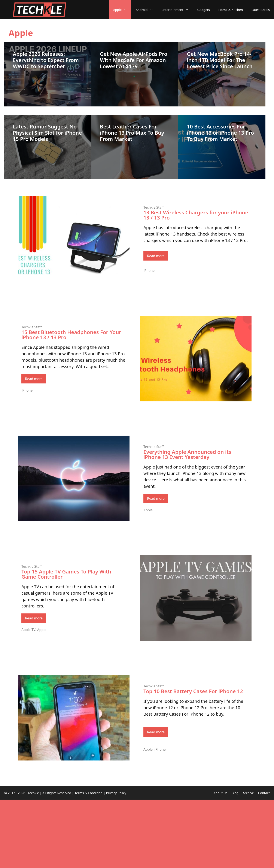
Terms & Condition (89, 793)
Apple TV (28, 630)
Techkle (33, 793)
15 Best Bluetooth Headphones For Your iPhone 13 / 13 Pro (71, 335)
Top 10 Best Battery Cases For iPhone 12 (193, 691)
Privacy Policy (116, 793)
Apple (122, 10)
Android (146, 10)
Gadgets (203, 10)
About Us (220, 793)
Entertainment (177, 10)
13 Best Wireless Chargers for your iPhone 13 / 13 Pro (196, 215)
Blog (235, 793)
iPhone (149, 271)
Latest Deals (261, 10)
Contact (264, 793)
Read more (156, 256)
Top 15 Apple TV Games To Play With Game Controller (66, 574)
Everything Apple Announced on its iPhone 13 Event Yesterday (187, 454)
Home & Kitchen (231, 10)
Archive (248, 793)
